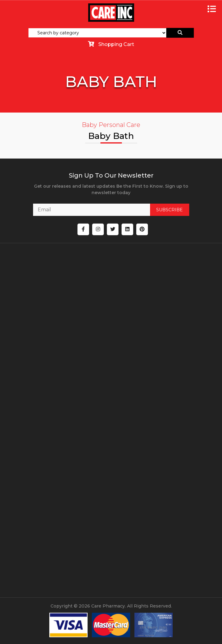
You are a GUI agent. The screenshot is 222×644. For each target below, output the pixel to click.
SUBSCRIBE (169, 210)
